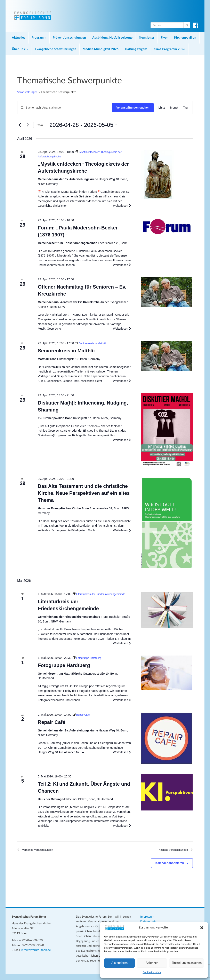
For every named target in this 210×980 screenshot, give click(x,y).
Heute (40, 125)
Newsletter (147, 38)
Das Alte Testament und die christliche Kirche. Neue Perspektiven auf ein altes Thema (84, 493)
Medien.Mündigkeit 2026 (101, 49)
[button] (202, 928)
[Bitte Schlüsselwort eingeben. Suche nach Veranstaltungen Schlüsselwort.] (65, 108)
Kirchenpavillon (185, 38)
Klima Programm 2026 (169, 49)
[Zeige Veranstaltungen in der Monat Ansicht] (174, 108)
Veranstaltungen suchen (133, 108)
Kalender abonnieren (170, 869)
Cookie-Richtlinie (152, 972)
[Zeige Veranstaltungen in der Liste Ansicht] (162, 108)
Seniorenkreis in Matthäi (66, 351)
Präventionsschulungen (69, 38)
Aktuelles (19, 38)
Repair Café (51, 727)
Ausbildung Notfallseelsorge (112, 38)
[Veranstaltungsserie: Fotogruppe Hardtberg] (89, 663)
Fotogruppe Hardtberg (64, 670)
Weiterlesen (122, 206)
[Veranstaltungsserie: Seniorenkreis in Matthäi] (92, 343)
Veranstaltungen (27, 92)
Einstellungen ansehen (187, 963)
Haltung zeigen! (136, 49)
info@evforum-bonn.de (36, 956)
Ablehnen (152, 963)
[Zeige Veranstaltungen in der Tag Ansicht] (185, 108)
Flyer (164, 38)
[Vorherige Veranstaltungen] (20, 125)
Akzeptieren (119, 963)
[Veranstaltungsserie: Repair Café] (82, 719)
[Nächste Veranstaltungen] (28, 125)
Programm (39, 38)
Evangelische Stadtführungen (56, 49)
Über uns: (20, 49)
